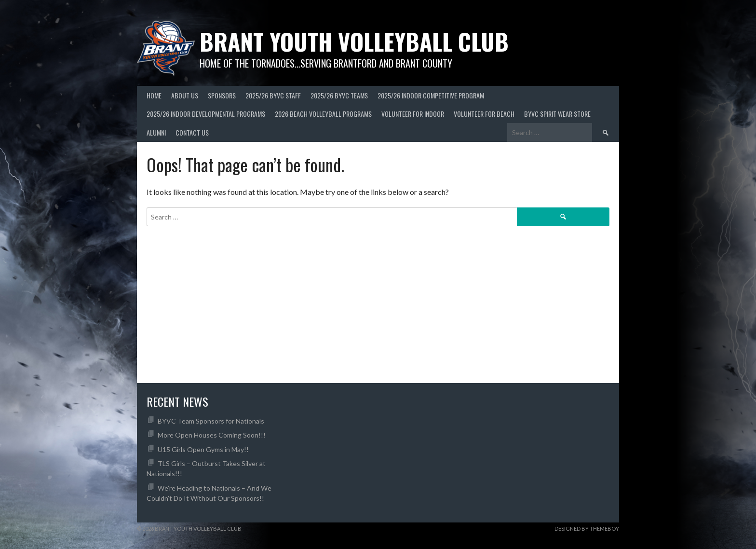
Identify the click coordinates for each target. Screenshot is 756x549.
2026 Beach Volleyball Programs (323, 114)
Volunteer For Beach (484, 114)
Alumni (156, 132)
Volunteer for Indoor (413, 114)
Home (154, 95)
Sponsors (222, 95)
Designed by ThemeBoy (587, 528)
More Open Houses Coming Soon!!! (212, 435)
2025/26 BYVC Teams (339, 95)
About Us (185, 95)
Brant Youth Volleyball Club (354, 41)
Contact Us (192, 132)
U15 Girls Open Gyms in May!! (203, 449)
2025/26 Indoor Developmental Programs (206, 114)
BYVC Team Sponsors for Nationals (211, 421)
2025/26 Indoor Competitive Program (431, 95)
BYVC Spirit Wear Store (557, 114)
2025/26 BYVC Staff (273, 95)
